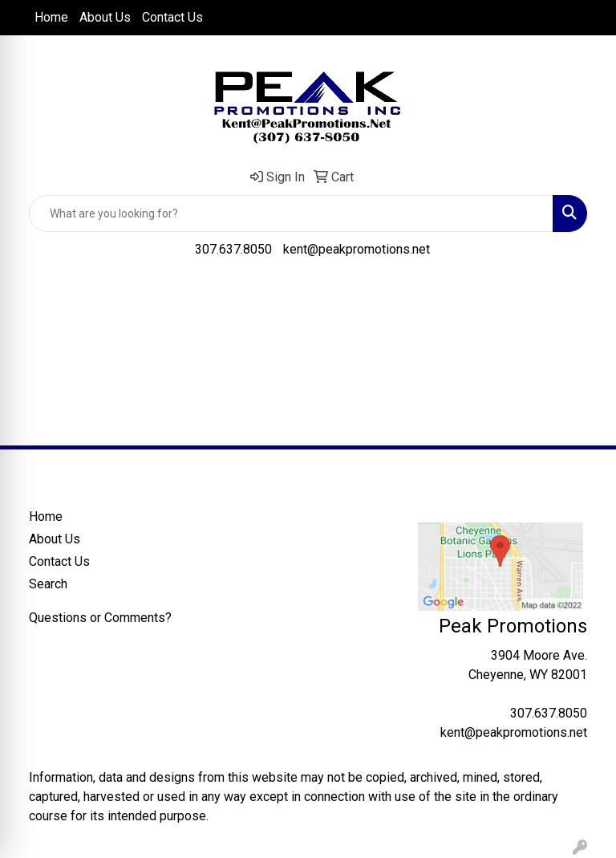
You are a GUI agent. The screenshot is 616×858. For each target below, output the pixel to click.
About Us (105, 17)
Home (51, 17)
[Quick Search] (291, 213)
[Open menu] (584, 296)
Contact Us (172, 17)
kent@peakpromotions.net (357, 249)
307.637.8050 (233, 249)
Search (48, 584)
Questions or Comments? (100, 618)
